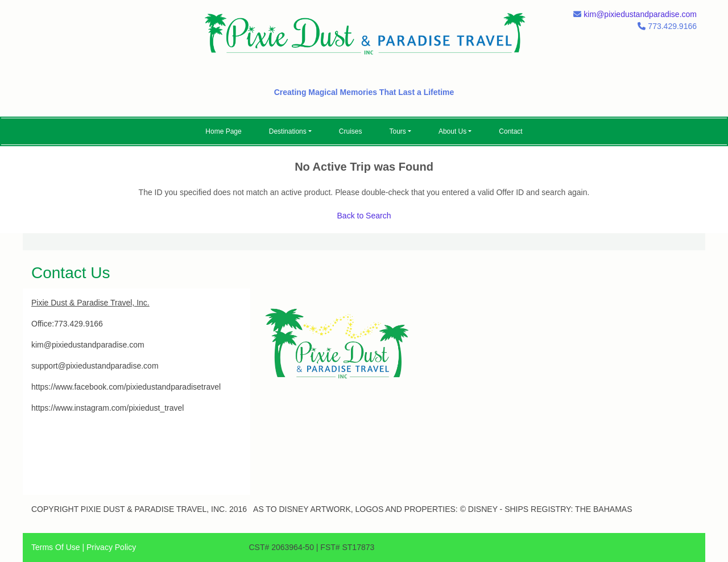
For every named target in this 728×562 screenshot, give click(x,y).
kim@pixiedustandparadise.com (640, 14)
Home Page (223, 131)
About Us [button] (452, 131)
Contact (510, 131)
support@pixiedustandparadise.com (95, 366)
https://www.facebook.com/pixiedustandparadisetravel (126, 387)
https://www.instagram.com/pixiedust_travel (107, 408)
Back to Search (364, 216)
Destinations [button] (288, 131)
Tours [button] (398, 131)
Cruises (351, 131)
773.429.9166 (78, 324)
